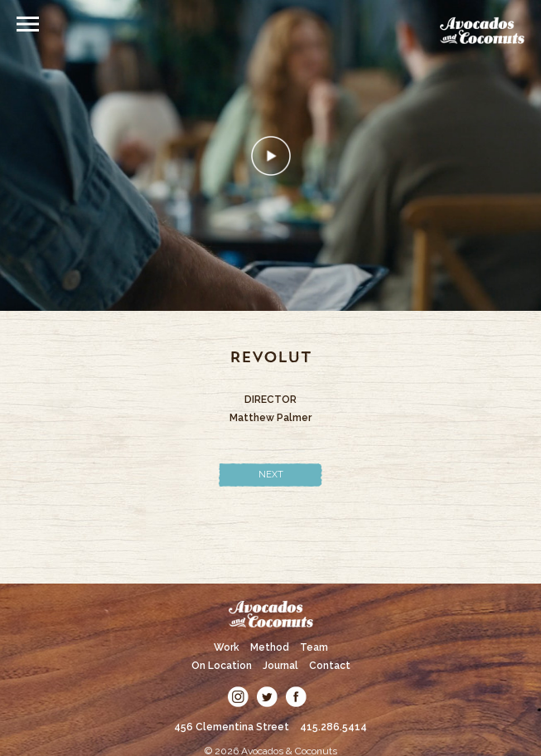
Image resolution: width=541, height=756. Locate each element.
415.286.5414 (333, 727)
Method (270, 647)
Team (314, 647)
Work (227, 647)
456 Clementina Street (232, 727)
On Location (222, 666)
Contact (330, 666)
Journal (280, 666)
